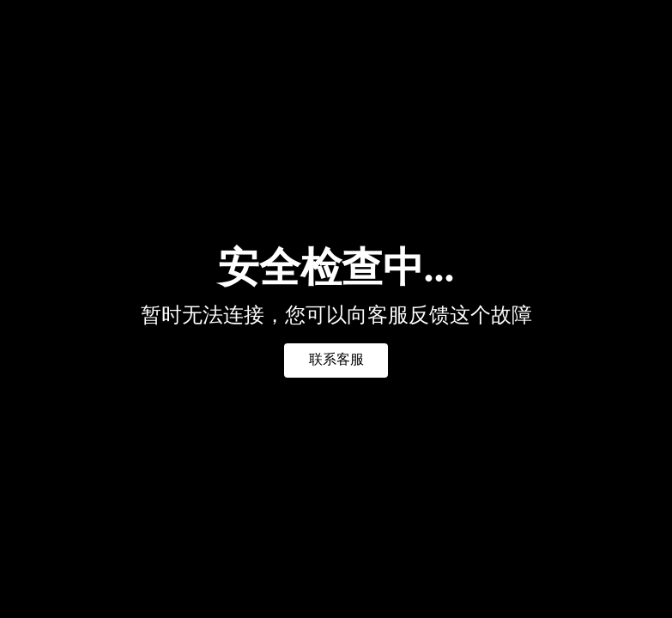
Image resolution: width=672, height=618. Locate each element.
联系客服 (336, 359)
